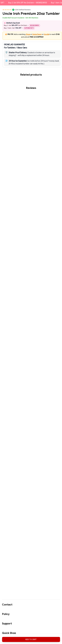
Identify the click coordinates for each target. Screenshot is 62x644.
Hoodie (58, 52)
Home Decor (48, 52)
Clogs (39, 52)
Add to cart (31, 639)
